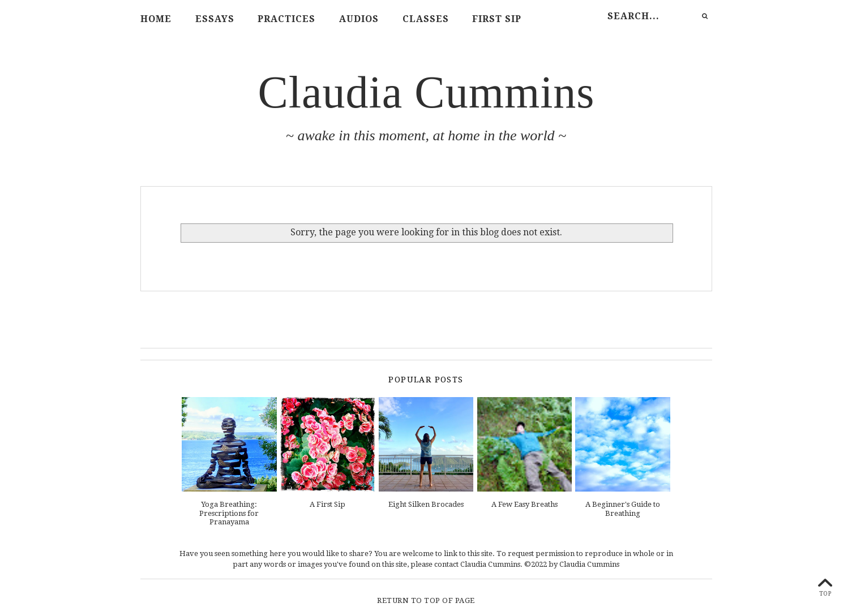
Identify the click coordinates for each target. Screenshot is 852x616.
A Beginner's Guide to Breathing (623, 509)
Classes (426, 19)
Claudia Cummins (427, 92)
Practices (286, 19)
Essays (215, 19)
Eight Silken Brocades (426, 504)
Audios (359, 19)
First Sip (497, 19)
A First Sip (327, 504)
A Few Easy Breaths (525, 504)
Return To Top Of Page (426, 600)
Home (156, 19)
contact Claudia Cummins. (478, 564)
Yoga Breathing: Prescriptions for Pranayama (229, 513)
